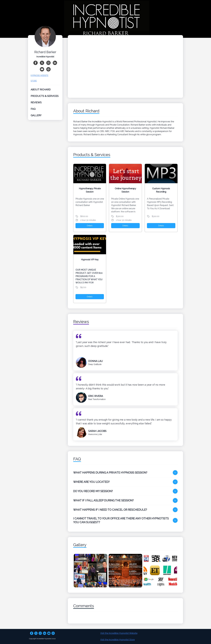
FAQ (33, 110)
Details (90, 226)
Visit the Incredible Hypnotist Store (117, 640)
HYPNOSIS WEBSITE (39, 77)
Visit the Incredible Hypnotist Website (119, 633)
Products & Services (45, 97)
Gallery (36, 117)
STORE (34, 82)
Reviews (36, 104)
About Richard (41, 91)
